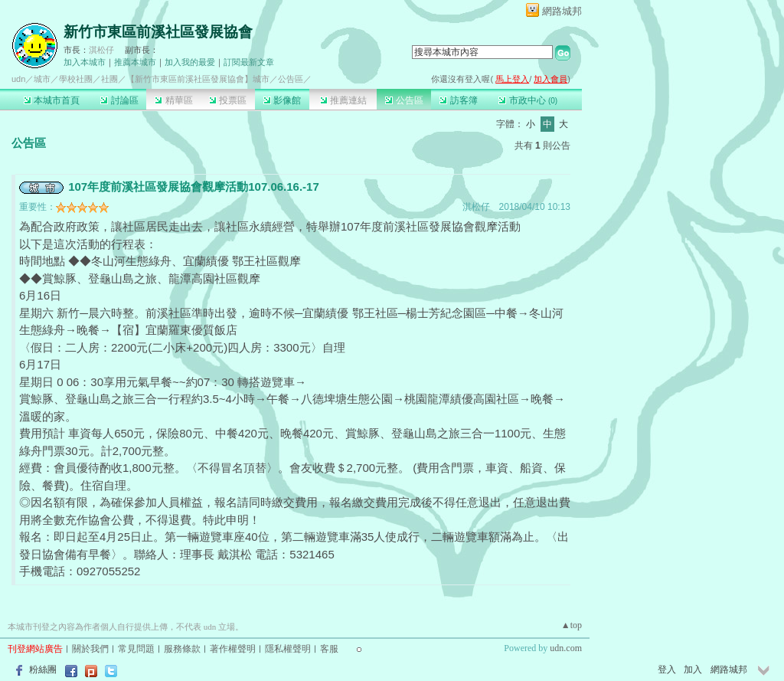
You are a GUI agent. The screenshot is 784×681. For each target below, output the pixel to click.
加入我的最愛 (190, 62)
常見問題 (136, 649)
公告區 (404, 100)
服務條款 (182, 649)
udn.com (566, 648)
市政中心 (528, 100)
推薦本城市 (135, 62)
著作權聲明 (233, 649)
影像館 (282, 100)
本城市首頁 (52, 100)
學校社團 (76, 79)
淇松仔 (101, 50)
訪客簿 (458, 100)
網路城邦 (562, 11)
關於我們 (90, 649)
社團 (109, 79)
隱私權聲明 (288, 649)
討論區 (119, 100)
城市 (42, 79)
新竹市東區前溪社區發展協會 (158, 32)
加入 (693, 670)
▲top (572, 625)
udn (18, 79)
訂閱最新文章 (249, 62)
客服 (329, 649)
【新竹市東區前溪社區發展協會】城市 (198, 79)
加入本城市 (85, 62)
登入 (667, 670)
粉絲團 (43, 670)
